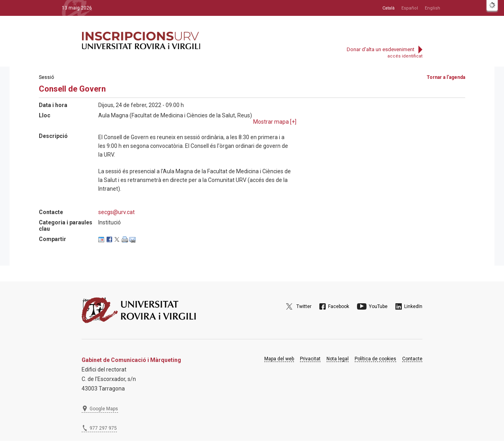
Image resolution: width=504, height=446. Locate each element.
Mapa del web (279, 359)
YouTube (378, 306)
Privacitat (310, 359)
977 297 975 (103, 428)
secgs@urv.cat (116, 212)
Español (410, 8)
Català (388, 8)
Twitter (304, 306)
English (432, 8)
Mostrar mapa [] (275, 122)
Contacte (412, 359)
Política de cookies (375, 359)
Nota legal (338, 359)
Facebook (339, 306)
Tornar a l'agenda (446, 77)
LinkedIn (413, 306)
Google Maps (104, 409)
